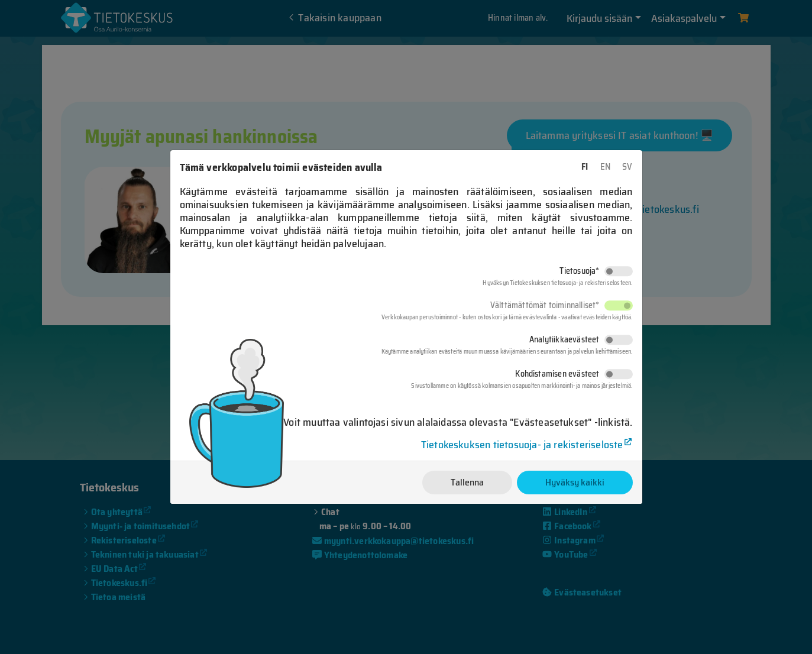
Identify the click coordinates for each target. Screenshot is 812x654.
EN (605, 167)
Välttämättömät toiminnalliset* (545, 305)
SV (627, 167)
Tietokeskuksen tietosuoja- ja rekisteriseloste (522, 445)
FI (585, 167)
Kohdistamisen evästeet (557, 374)
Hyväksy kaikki (575, 482)
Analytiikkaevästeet (564, 339)
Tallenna (467, 482)
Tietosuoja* (579, 271)
